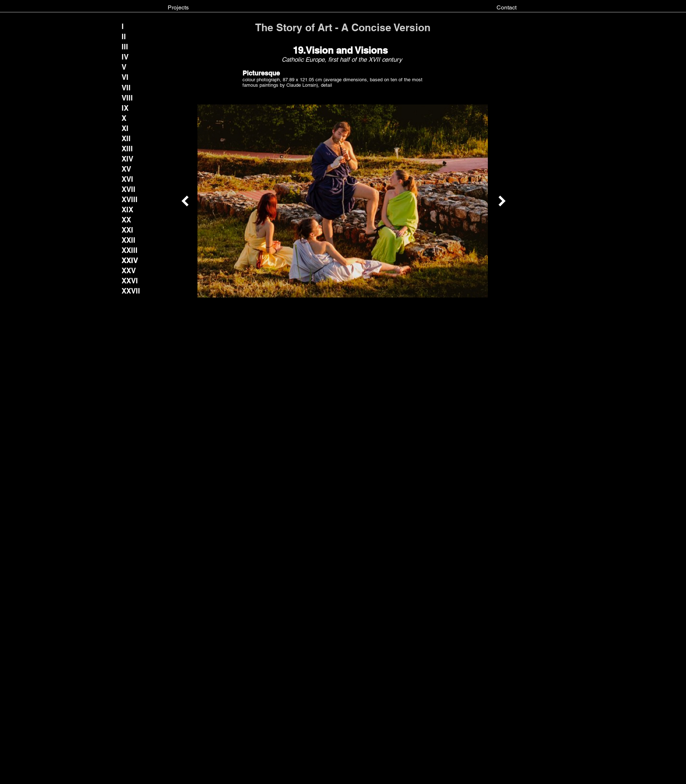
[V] (128, 67)
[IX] (128, 108)
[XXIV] (130, 260)
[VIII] (128, 98)
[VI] (128, 77)
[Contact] (507, 8)
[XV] (128, 169)
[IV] (128, 57)
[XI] (128, 128)
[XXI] (128, 230)
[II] (128, 37)
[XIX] (128, 210)
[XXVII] (131, 291)
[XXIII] (130, 250)
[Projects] (178, 8)
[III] (128, 47)
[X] (128, 118)
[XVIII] (130, 200)
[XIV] (127, 159)
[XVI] (128, 179)
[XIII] (128, 149)
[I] (128, 26)
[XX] (128, 220)
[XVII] (128, 189)
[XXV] (129, 271)
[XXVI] (130, 281)
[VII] (126, 88)
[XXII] (128, 240)
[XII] (128, 139)
